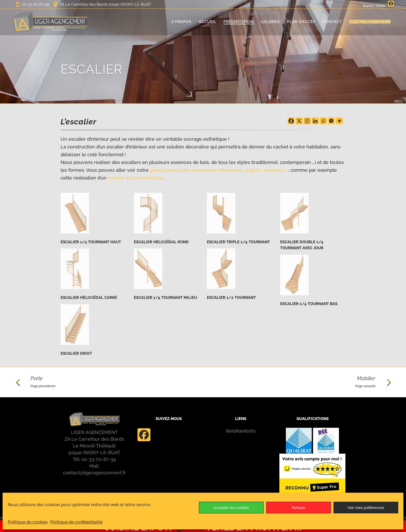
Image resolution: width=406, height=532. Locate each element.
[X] (299, 121)
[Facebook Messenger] (331, 121)
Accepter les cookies (231, 508)
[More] (339, 121)
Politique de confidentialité (76, 522)
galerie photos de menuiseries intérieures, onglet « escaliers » (219, 170)
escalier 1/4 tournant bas (135, 178)
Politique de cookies (28, 522)
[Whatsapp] (323, 121)
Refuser (299, 508)
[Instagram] (307, 121)
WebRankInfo (241, 431)
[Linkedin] (315, 121)
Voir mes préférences (366, 508)
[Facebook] (291, 121)
